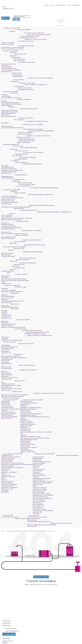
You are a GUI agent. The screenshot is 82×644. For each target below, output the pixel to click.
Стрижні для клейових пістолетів (30, 436)
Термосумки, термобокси (9, 484)
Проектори (5, 321)
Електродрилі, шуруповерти (29, 403)
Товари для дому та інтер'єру (43, 454)
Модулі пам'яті (11, 57)
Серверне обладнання (16, 99)
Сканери (7, 250)
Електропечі (5, 362)
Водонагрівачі (6, 401)
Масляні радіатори (7, 415)
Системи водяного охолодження (11, 70)
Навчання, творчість (14, 519)
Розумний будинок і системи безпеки (56, 455)
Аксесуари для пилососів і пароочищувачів (14, 395)
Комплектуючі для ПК (9, 51)
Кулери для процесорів (8, 64)
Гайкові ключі (24, 427)
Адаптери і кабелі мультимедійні (22, 330)
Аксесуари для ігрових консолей (11, 227)
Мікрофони (5, 299)
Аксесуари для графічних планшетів (12, 128)
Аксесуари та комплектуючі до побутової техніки (32, 393)
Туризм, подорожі (7, 483)
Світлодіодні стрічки (39, 469)
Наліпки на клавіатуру (8, 43)
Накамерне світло (7, 315)
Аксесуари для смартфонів (9, 202)
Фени (3, 382)
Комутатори (10, 149)
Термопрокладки (7, 67)
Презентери (5, 323)
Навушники (5, 295)
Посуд (35, 486)
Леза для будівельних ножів (29, 440)
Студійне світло (6, 316)
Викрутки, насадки (26, 426)
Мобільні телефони (14, 193)
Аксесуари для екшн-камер (10, 307)
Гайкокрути (24, 406)
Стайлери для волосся (8, 384)
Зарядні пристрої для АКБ (18, 139)
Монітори (8, 107)
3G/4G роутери (12, 146)
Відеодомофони (38, 458)
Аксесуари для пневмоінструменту (31, 414)
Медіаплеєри (5, 306)
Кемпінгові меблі (37, 507)
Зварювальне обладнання (28, 409)
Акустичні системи (7, 298)
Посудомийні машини (8, 348)
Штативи (4, 310)
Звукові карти (10, 81)
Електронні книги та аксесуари (21, 230)
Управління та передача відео (42, 483)
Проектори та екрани (16, 320)
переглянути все (6, 72)
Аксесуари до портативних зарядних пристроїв (16, 207)
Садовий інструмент (27, 450)
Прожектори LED (38, 474)
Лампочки (36, 468)
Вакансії (5, 643)
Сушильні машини (7, 368)
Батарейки (5, 339)
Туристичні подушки (7, 486)
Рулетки (23, 418)
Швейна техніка (12, 392)
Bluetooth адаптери (15, 162)
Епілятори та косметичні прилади (12, 388)
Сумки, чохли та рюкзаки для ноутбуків (26, 34)
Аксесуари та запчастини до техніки (13, 396)
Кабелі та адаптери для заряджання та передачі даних (36, 212)
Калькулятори (10, 266)
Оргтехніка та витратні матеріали (13, 247)
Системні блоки (6, 96)
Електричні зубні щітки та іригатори (12, 468)
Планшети (8, 31)
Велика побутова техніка (17, 344)
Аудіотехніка (10, 293)
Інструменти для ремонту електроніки (26, 136)
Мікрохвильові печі (7, 359)
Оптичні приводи (12, 80)
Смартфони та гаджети (10, 190)
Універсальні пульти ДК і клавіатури (12, 292)
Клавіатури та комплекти (17, 118)
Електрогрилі (5, 361)
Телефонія (8, 269)
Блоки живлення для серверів (10, 102)
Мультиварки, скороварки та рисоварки (13, 358)
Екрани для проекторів (8, 324)
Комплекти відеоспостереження (43, 481)
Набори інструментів (27, 423)
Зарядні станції (37, 512)
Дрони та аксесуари (15, 235)
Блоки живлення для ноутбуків (20, 36)
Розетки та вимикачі (39, 500)
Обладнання (24, 420)
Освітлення (36, 466)
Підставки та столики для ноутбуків (24, 39)
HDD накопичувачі (13, 61)
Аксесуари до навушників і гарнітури (12, 301)
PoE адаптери (11, 181)
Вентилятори (5, 404)
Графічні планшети (7, 126)
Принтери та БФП (13, 248)
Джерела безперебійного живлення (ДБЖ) (27, 131)
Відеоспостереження (39, 475)
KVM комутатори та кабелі (18, 184)
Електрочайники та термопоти (11, 356)
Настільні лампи (37, 471)
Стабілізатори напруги (16, 134)
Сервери (4, 101)
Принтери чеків (6, 255)
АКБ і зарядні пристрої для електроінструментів (35, 438)
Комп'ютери (9, 93)
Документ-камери (7, 326)
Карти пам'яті (5, 115)
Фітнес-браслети (7, 217)
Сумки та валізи (6, 475)
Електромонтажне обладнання (42, 498)
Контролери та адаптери (18, 83)
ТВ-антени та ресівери (8, 290)
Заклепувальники (26, 429)
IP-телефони (10, 161)
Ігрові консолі (5, 223)
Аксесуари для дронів (8, 238)
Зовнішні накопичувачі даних (19, 109)
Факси (6, 273)
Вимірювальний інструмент (29, 415)
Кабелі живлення (12, 76)
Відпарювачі (5, 376)
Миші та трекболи (13, 120)
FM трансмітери (32, 520)
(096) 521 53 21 (6, 623)
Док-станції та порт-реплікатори (23, 33)
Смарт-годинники (7, 215)
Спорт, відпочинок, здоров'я (11, 454)
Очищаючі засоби (13, 268)
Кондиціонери (6, 403)
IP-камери (36, 477)
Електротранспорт (7, 460)
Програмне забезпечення (18, 89)
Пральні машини (6, 367)
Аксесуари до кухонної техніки (11, 398)
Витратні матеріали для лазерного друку (14, 279)
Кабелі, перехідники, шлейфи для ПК (24, 85)
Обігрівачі (4, 411)
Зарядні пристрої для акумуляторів (12, 340)
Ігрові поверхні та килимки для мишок (25, 121)
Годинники (8, 213)
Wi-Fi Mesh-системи (14, 151)
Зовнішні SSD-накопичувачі (9, 110)
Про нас (52, 5)
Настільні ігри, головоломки (10, 517)
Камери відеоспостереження (42, 478)
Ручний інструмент (26, 421)
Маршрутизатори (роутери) (19, 147)
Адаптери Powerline (14, 159)
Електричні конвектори (8, 412)
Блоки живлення (12, 75)
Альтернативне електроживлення (43, 510)
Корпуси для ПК (11, 73)
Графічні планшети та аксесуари (22, 124)
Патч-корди (5, 166)
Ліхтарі (3, 474)
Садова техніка (25, 446)
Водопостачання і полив (28, 452)
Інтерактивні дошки (14, 329)
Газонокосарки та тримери (29, 447)
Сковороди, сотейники (40, 489)
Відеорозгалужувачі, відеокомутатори (25, 332)
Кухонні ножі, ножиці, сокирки (41, 494)
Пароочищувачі (6, 373)
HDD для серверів (7, 106)
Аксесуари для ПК (13, 86)
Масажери (4, 471)
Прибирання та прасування (19, 370)
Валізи (3, 478)
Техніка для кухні (12, 354)
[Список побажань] (57, 14)
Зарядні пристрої (13, 208)
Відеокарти (9, 56)
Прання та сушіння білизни (18, 365)
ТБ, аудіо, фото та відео (10, 285)
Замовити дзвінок (9, 634)
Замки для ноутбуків (7, 44)
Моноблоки (5, 95)
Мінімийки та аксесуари (28, 444)
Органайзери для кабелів (9, 196)
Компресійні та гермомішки (10, 487)
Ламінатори (9, 261)
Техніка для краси (13, 381)
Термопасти (5, 65)
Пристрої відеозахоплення (18, 141)
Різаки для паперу (13, 264)
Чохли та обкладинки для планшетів (12, 49)
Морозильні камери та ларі (9, 347)
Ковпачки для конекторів (9, 169)
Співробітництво (7, 641)
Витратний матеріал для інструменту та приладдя (36, 432)
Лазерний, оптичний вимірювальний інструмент (35, 417)
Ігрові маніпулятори (7, 224)
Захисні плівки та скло (8, 199)
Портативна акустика (8, 296)
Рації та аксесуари (13, 242)
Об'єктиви (4, 312)
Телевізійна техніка (14, 287)
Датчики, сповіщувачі (39, 463)
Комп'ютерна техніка (9, 92)
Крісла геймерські (38, 504)
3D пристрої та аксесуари (18, 258)
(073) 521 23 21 (7, 621)
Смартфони (9, 191)
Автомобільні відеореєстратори (37, 517)
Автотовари (32, 515)
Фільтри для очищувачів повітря (11, 409)
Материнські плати (14, 54)
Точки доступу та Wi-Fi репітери (22, 152)
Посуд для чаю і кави (39, 491)
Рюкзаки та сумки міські (8, 477)
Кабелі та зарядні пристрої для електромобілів (42, 525)
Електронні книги (6, 232)
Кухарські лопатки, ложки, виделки (43, 495)
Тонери (4, 282)
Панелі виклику (37, 460)
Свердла (23, 435)
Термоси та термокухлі (40, 488)
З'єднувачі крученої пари (9, 172)
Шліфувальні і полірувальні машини (31, 407)
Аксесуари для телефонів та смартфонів (27, 195)
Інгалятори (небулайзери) (9, 472)
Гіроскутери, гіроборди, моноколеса (12, 463)
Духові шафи (5, 351)
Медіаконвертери (13, 179)
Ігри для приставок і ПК (8, 229)
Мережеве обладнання (9, 144)
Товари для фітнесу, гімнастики (11, 457)
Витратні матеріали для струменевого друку (15, 280)
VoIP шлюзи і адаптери (16, 186)
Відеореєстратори (39, 480)
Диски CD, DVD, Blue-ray (9, 116)
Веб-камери (5, 123)
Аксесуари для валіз (7, 481)
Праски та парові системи (9, 378)
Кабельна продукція (14, 175)
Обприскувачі (25, 449)
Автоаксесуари (32, 526)
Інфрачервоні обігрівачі (8, 414)
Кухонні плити (5, 350)
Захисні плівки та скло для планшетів (13, 47)
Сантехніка (36, 514)
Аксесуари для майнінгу (17, 88)
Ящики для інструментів (28, 424)
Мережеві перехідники (16, 142)
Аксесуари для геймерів (9, 226)
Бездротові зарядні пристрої (19, 210)
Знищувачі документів (15, 260)
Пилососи (4, 372)
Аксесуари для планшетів (18, 46)
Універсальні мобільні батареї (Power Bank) (28, 205)
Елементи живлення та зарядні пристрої (27, 335)
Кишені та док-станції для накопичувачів (27, 78)
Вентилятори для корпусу (9, 68)
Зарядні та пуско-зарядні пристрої (49, 523)
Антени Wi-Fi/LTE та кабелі (18, 157)
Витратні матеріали (14, 274)
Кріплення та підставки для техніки (24, 334)
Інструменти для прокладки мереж (12, 170)
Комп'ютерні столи (38, 506)
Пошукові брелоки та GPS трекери (23, 245)
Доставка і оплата (61, 5)
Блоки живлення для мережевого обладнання (30, 188)
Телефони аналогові (7, 271)
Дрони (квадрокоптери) (9, 237)
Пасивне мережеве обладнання (21, 164)
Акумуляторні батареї (15, 137)
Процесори (9, 52)
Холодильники (6, 345)
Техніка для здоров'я (7, 466)
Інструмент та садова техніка (31, 400)
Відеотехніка (10, 304)
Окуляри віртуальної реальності (22, 240)
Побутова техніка (8, 342)
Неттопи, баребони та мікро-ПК (11, 98)
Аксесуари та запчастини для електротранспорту (17, 464)
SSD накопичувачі (13, 59)
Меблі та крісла (37, 503)
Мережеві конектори (8, 167)
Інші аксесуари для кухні (40, 497)
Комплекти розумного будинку (42, 462)
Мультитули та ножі (7, 489)
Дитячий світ (6, 515)
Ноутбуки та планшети (9, 28)
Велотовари (5, 492)
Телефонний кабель (7, 178)
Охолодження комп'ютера (18, 62)
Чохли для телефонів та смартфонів (12, 198)
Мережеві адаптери (14, 154)
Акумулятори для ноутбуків (18, 38)
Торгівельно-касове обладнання (22, 252)
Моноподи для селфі (8, 201)
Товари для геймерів (14, 221)
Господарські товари (39, 509)
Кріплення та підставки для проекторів (13, 327)
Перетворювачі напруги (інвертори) (38, 522)
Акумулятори (5, 337)
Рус (5, 7)
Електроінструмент (26, 401)
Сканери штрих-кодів (8, 256)
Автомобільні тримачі (34, 519)
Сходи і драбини (25, 443)
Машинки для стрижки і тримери (11, 385)
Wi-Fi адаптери (12, 156)
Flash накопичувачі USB (8, 113)
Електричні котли (7, 418)
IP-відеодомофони (38, 457)
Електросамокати (7, 461)
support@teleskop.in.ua (12, 631)
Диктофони (9, 243)
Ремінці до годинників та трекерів (11, 220)
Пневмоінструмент (26, 412)
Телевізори (5, 289)
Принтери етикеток (7, 253)
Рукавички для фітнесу (8, 458)
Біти (22, 433)
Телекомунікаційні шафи (17, 183)
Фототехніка (10, 309)
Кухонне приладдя (38, 492)
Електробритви (6, 387)
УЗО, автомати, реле (39, 501)
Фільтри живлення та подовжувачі (23, 129)
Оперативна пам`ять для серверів (12, 104)
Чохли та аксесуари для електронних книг (14, 234)
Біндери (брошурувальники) (19, 263)
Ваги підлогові (6, 469)
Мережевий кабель (7, 176)
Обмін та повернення (73, 5)
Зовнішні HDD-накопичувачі (10, 112)
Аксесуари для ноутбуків (17, 41)
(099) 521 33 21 (6, 626)
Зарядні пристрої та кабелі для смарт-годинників (16, 218)
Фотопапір (5, 277)
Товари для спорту (7, 455)
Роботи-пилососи (7, 375)
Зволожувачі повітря (7, 407)
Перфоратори (25, 404)
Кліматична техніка (8, 400)
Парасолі (4, 480)
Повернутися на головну (41, 577)
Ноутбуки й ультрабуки (16, 30)
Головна (46, 5)
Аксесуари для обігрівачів (9, 417)
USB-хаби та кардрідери (17, 132)
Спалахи (4, 313)
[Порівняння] (57, 15)
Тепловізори (5, 490)
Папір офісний (6, 276)
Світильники (36, 472)
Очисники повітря (7, 406)
